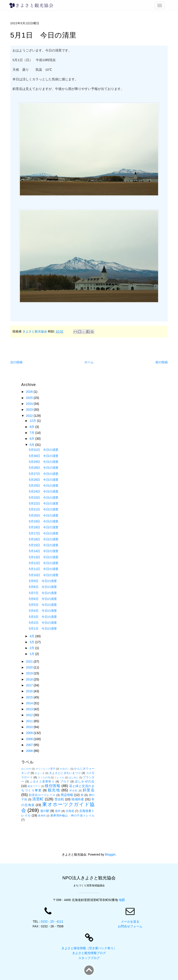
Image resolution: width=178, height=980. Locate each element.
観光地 (54, 790)
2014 (30, 703)
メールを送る (130, 921)
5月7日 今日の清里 (43, 593)
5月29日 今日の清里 (44, 462)
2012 (30, 715)
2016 (30, 691)
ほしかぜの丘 (85, 781)
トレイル (59, 777)
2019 (30, 673)
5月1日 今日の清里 (43, 629)
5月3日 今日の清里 (43, 617)
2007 (30, 745)
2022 (30, 416)
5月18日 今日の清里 (44, 527)
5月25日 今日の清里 (44, 486)
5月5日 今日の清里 (43, 605)
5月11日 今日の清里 (44, 569)
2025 (30, 398)
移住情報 (52, 786)
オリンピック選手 (45, 769)
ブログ (65, 782)
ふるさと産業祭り (42, 782)
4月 (32, 636)
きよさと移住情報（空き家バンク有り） (89, 948)
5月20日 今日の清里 (44, 515)
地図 (122, 900)
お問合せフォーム (130, 926)
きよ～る (40, 773)
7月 (32, 433)
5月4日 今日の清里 (43, 611)
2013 (30, 709)
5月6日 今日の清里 (43, 599)
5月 (32, 445)
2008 (30, 739)
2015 (30, 697)
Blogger (110, 854)
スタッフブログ (89, 958)
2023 (30, 410)
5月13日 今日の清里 (44, 557)
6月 (32, 439)
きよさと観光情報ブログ (89, 953)
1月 (32, 654)
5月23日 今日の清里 (44, 498)
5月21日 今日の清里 (44, 509)
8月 (32, 427)
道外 (58, 811)
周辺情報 (67, 795)
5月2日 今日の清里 (43, 623)
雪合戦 (59, 799)
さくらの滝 (44, 777)
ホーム (89, 362)
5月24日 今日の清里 (44, 491)
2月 (32, 648)
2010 (30, 727)
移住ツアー (34, 786)
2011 (30, 721)
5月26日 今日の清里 (44, 480)
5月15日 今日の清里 (44, 545)
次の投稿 (16, 362)
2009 (30, 733)
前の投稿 (162, 362)
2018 (30, 679)
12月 (33, 421)
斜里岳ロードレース (42, 795)
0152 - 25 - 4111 (52, 921)
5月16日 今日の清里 (44, 539)
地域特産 (78, 799)
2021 (30, 661)
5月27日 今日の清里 (44, 474)
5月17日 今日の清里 (44, 533)
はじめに (74, 777)
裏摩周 (42, 816)
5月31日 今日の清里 (44, 450)
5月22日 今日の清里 (44, 503)
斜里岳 (89, 790)
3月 (32, 642)
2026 (30, 392)
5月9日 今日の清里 (43, 581)
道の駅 (45, 811)
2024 (30, 404)
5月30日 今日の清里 (44, 456)
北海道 (70, 811)
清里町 (38, 799)
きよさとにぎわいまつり (65, 773)
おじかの (26, 769)
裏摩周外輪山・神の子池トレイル (72, 816)
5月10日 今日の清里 (44, 575)
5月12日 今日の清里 (44, 563)
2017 (30, 685)
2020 (30, 667)
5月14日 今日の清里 (44, 551)
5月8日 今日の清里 (43, 587)
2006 (30, 751)
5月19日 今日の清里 (44, 521)
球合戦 (73, 791)
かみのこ (65, 769)
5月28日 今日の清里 (44, 468)
